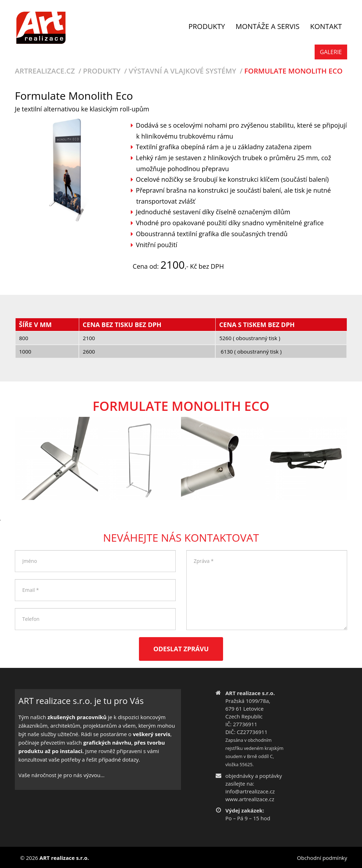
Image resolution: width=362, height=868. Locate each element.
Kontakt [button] (326, 26)
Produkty (102, 71)
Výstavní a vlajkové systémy (182, 71)
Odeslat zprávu (181, 649)
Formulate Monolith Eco (293, 71)
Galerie (331, 52)
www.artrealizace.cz (250, 799)
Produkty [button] (207, 26)
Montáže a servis (267, 26)
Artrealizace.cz (45, 71)
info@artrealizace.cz (250, 791)
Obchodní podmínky (322, 858)
